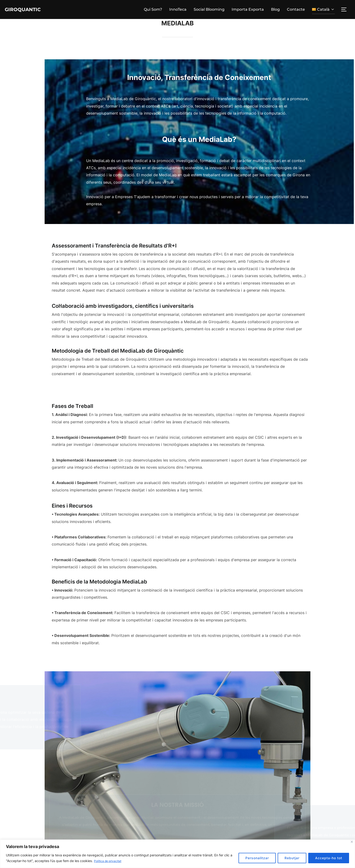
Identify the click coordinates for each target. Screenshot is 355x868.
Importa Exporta (248, 10)
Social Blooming (209, 10)
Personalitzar (257, 858)
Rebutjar (292, 858)
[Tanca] (352, 842)
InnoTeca (178, 10)
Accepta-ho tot (329, 858)
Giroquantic (29, 10)
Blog (275, 10)
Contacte (296, 10)
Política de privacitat (110, 861)
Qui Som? (153, 10)
